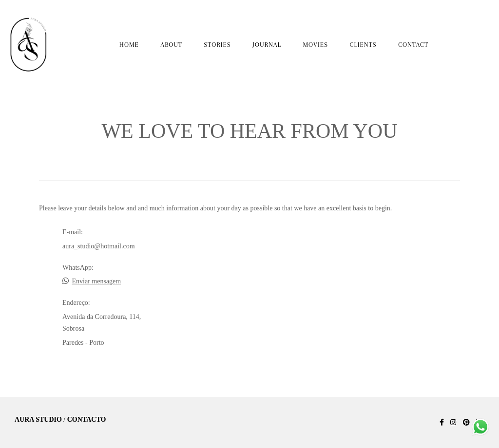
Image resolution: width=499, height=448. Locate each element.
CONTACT (413, 45)
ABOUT (171, 45)
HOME (129, 45)
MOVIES (315, 45)
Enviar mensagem (97, 281)
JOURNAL (267, 45)
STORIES (217, 45)
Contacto (87, 420)
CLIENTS (363, 45)
